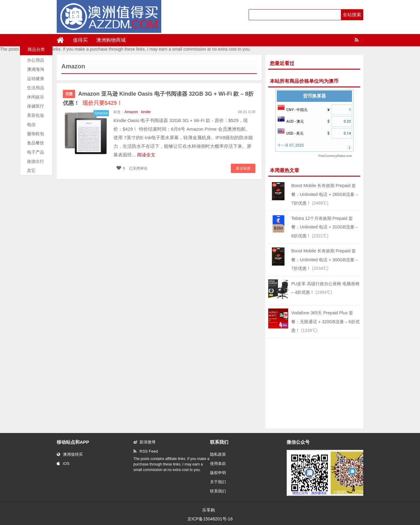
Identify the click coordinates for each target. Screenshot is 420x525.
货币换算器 (314, 96)
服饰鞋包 (36, 134)
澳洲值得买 (70, 454)
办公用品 (36, 60)
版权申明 (218, 473)
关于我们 (218, 482)
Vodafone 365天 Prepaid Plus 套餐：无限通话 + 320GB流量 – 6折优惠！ (325, 322)
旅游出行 (36, 161)
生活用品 (36, 88)
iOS (63, 464)
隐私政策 (218, 454)
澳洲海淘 (36, 69)
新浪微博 (144, 442)
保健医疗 (36, 106)
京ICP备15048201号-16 (210, 519)
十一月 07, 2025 (291, 145)
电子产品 (36, 152)
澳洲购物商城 (111, 40)
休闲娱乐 (36, 97)
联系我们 (218, 491)
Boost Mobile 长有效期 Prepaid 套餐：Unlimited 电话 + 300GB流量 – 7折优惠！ (325, 260)
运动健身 (36, 79)
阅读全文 (146, 155)
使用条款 (218, 464)
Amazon (131, 112)
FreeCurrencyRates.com (335, 156)
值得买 (80, 40)
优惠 (69, 94)
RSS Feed (146, 451)
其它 (31, 171)
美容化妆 (36, 115)
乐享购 (208, 510)
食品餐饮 (36, 143)
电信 (31, 125)
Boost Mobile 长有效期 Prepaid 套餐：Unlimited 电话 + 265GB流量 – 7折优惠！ (325, 194)
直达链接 (243, 168)
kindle (146, 112)
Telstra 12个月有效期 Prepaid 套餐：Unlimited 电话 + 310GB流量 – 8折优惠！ (325, 227)
